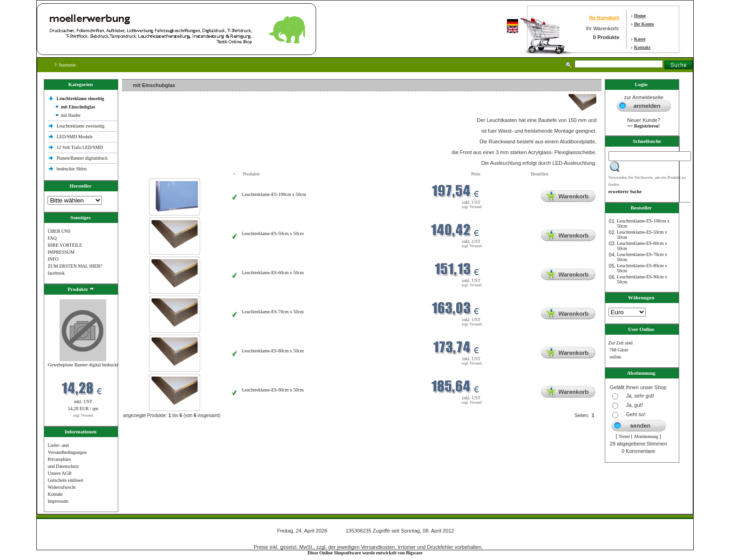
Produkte (251, 174)
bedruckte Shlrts (71, 169)
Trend (624, 436)
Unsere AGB (59, 473)
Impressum (58, 501)
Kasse (640, 39)
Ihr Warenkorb (604, 17)
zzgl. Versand (83, 415)
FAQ (52, 238)
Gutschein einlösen (65, 480)
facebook (56, 273)
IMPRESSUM (61, 252)
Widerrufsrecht (61, 487)
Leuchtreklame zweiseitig (81, 126)
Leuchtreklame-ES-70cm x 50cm (273, 312)
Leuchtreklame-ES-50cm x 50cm (273, 233)
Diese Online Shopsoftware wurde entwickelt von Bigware (365, 553)
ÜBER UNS (59, 231)
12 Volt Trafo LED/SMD (79, 147)
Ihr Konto (644, 24)
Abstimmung (646, 436)
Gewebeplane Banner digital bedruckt (83, 365)
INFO (53, 259)
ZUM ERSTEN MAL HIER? (75, 266)
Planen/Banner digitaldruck (82, 158)
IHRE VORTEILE (65, 245)
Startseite (65, 65)
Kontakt (642, 47)
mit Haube (71, 115)
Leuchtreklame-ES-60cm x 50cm (273, 273)
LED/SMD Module (74, 137)
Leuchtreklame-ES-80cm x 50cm (273, 351)
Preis (476, 174)
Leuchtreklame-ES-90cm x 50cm (273, 390)
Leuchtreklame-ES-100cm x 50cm (274, 194)
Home (640, 16)
